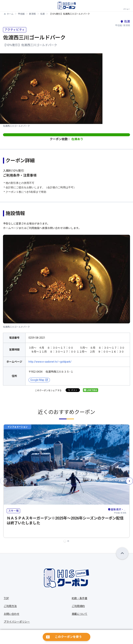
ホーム (10, 14)
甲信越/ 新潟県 (117, 511)
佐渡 (42, 14)
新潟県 (32, 14)
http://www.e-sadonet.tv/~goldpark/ (50, 362)
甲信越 (21, 14)
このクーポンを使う (68, 637)
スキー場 (13, 511)
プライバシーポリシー (17, 622)
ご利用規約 (78, 606)
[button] (65, 541)
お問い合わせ (12, 614)
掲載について (80, 614)
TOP (6, 598)
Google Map (37, 380)
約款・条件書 (80, 598)
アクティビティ (15, 30)
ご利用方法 (10, 606)
